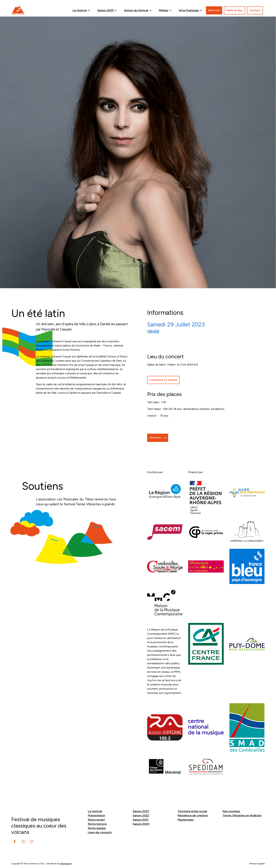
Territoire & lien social (192, 811)
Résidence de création (193, 815)
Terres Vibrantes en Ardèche (242, 815)
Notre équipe (97, 828)
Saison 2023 (141, 811)
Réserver (156, 438)
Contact (255, 10)
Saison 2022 (141, 815)
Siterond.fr (66, 864)
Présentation (96, 815)
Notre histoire (97, 824)
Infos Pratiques (189, 10)
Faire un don (235, 10)
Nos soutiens (231, 811)
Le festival (80, 10)
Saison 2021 (141, 820)
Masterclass (186, 820)
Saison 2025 (105, 10)
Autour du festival (136, 10)
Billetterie (214, 10)
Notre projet (96, 820)
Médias (164, 10)
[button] (81, 10)
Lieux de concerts (100, 832)
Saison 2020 (141, 824)
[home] (18, 10)
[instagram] (15, 842)
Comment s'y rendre (163, 380)
